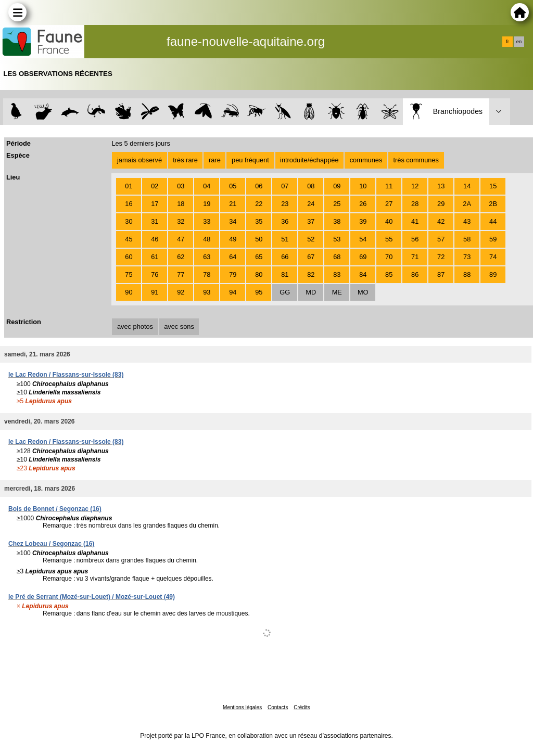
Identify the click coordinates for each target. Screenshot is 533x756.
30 (129, 221)
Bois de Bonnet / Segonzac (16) (55, 509)
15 (493, 186)
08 (311, 186)
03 (181, 186)
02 (155, 186)
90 (129, 292)
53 (337, 239)
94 (233, 292)
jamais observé (139, 160)
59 (493, 239)
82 (311, 274)
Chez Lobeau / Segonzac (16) (51, 544)
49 (233, 239)
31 (155, 221)
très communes (416, 160)
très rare (185, 160)
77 (181, 274)
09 (337, 186)
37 (311, 221)
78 (207, 274)
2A (467, 204)
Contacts (278, 707)
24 (311, 204)
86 (415, 274)
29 (441, 204)
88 (467, 274)
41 (415, 221)
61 (155, 257)
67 (311, 257)
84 (363, 274)
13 (441, 186)
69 (363, 257)
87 (441, 274)
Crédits (302, 707)
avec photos (135, 326)
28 (415, 204)
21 (233, 204)
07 (285, 186)
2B (493, 204)
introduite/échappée (309, 160)
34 (233, 221)
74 (493, 257)
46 (155, 239)
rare (215, 160)
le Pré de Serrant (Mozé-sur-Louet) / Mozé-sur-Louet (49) (92, 597)
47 (181, 239)
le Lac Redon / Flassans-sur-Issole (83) (66, 375)
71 (415, 257)
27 (389, 204)
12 (415, 186)
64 (233, 257)
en (519, 42)
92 (181, 292)
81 (285, 274)
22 (259, 204)
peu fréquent (250, 160)
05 (233, 186)
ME (337, 292)
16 (129, 204)
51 (285, 239)
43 (467, 221)
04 (207, 186)
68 (337, 257)
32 (181, 221)
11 (389, 186)
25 (337, 204)
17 (155, 204)
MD (311, 292)
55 (389, 239)
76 (155, 274)
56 (415, 239)
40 (389, 221)
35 (259, 221)
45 (129, 239)
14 (467, 186)
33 (207, 221)
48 (207, 239)
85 (389, 274)
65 (259, 257)
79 (233, 274)
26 (363, 204)
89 (493, 274)
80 (259, 274)
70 (389, 257)
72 (441, 257)
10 (363, 186)
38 (337, 221)
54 (363, 239)
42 (441, 221)
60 (129, 257)
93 (207, 292)
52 (311, 239)
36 (285, 221)
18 (181, 204)
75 (129, 274)
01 (129, 186)
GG (285, 292)
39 (363, 221)
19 (207, 204)
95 (259, 292)
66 (285, 257)
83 (337, 274)
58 (467, 239)
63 (207, 257)
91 (155, 292)
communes (366, 160)
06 (259, 186)
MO (363, 292)
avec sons (179, 326)
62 (181, 257)
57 (441, 239)
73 (467, 257)
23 (285, 204)
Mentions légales (242, 707)
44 (493, 221)
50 (259, 239)
